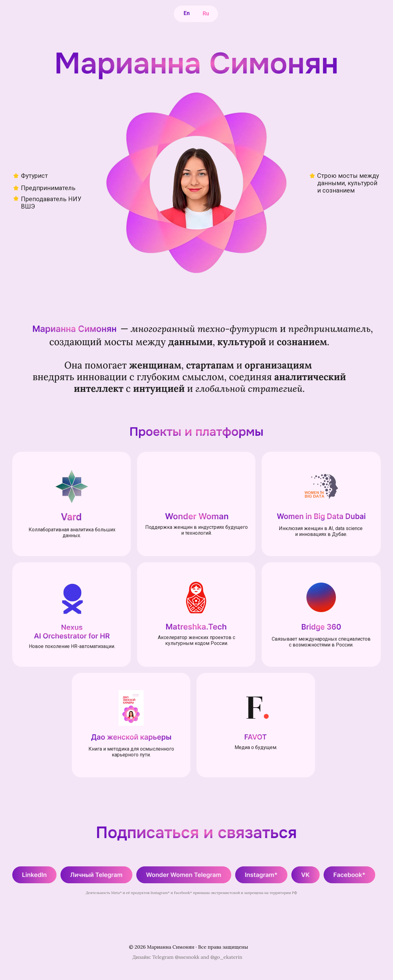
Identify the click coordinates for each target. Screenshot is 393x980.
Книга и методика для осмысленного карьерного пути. (131, 752)
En (187, 13)
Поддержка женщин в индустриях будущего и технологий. (196, 530)
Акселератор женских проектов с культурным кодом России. (196, 640)
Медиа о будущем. (256, 747)
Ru (206, 13)
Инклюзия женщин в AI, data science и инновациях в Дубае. (321, 531)
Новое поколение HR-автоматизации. (72, 646)
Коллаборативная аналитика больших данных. (72, 533)
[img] (72, 487)
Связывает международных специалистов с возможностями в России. (321, 642)
